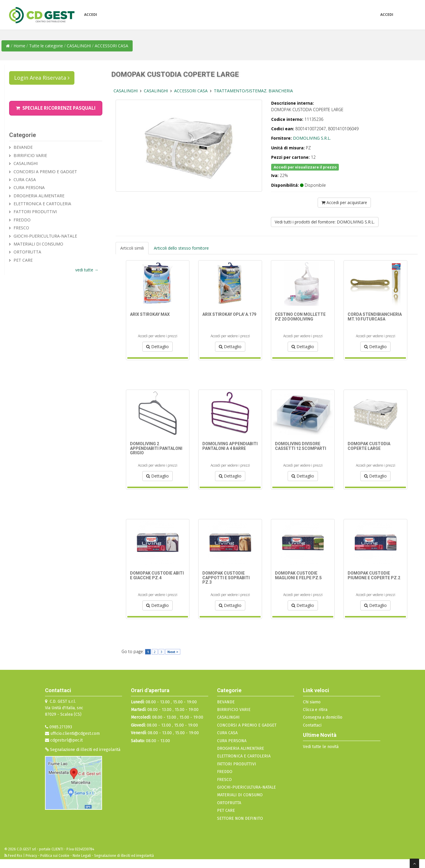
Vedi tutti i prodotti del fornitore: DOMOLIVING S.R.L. (325, 222)
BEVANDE (23, 147)
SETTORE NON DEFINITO (240, 818)
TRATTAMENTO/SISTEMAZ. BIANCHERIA (253, 91)
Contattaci (312, 725)
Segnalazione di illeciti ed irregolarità (83, 750)
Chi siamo (312, 702)
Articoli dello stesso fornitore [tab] (181, 248)
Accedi (91, 15)
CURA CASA (25, 180)
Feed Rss (14, 856)
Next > (173, 652)
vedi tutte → (87, 270)
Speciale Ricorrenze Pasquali (56, 108)
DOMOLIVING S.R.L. (312, 138)
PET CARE (23, 260)
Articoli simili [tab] (132, 248)
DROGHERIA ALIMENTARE (39, 196)
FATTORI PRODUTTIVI (35, 212)
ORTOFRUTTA (27, 252)
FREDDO (22, 220)
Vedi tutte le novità (321, 747)
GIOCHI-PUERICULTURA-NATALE (45, 236)
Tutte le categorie (46, 46)
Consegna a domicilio (323, 717)
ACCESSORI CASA (111, 46)
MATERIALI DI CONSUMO (38, 244)
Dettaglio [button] (157, 347)
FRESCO (21, 228)
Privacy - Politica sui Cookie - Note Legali (58, 856)
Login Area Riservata (42, 78)
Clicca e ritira (315, 710)
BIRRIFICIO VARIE (30, 155)
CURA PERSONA (29, 187)
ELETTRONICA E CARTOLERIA (42, 204)
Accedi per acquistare (344, 202)
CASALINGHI (79, 46)
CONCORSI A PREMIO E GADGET (45, 172)
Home (19, 46)
